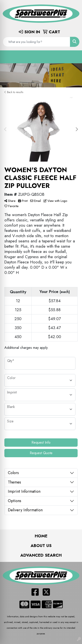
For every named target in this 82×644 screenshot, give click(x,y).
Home (41, 536)
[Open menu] (73, 57)
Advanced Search (41, 555)
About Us (41, 546)
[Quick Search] (36, 42)
